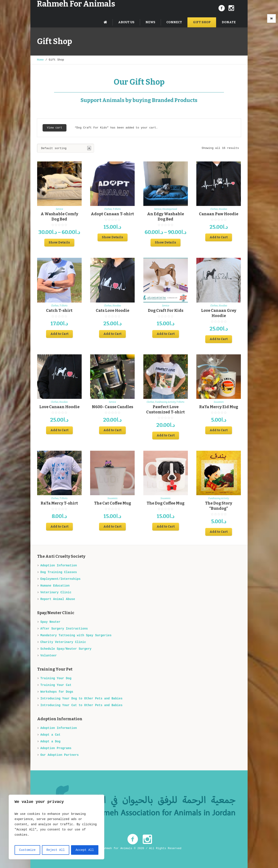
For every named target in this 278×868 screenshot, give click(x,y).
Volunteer (49, 656)
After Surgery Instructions (64, 629)
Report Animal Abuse (58, 599)
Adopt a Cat (50, 735)
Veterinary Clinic (56, 592)
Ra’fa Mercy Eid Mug (219, 407)
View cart (55, 128)
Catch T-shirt (59, 311)
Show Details (59, 242)
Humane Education (55, 586)
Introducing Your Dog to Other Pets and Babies (81, 699)
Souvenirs (219, 402)
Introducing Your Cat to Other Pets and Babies (81, 705)
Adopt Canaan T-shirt (112, 214)
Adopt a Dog (50, 741)
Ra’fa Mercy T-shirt (59, 503)
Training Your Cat (56, 685)
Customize (27, 850)
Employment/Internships (60, 579)
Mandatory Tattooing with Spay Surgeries (76, 635)
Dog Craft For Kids (166, 311)
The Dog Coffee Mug (165, 503)
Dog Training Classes (59, 572)
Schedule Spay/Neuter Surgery (66, 649)
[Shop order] (65, 148)
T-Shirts (117, 209)
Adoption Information (59, 566)
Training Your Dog (56, 678)
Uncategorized (170, 209)
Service (59, 209)
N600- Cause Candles (113, 407)
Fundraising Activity (165, 402)
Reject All (56, 850)
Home (40, 60)
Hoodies (223, 209)
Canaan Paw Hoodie (219, 214)
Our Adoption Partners (60, 755)
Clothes (108, 209)
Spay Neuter (50, 622)
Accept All (85, 850)
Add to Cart (219, 237)
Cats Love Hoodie (113, 311)
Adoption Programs (56, 748)
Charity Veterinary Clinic (63, 642)
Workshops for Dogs (57, 692)
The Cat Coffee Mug (113, 503)
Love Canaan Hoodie (59, 407)
